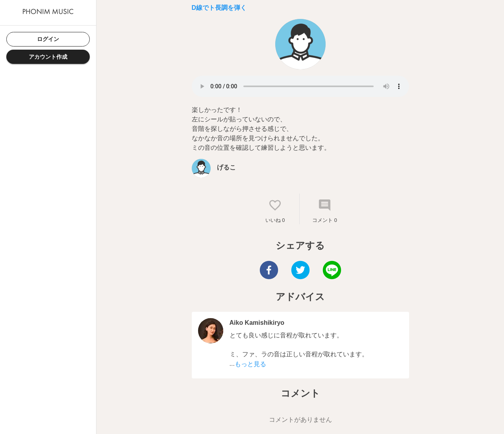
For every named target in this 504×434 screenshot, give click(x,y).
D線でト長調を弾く (219, 8)
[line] (332, 271)
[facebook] (269, 271)
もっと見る (250, 364)
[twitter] (300, 271)
